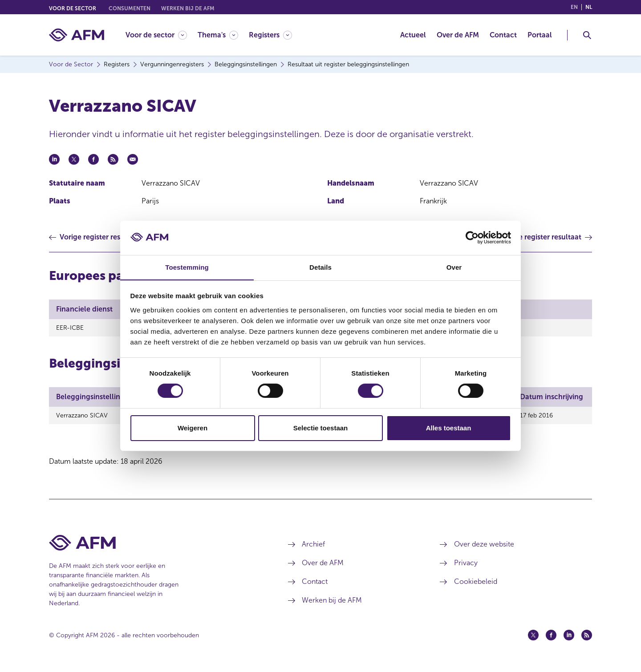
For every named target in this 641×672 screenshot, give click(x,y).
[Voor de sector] (156, 35)
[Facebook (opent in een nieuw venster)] (551, 638)
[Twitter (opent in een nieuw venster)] (533, 638)
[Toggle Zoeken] (587, 35)
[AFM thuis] (77, 35)
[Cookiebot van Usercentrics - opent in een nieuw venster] (472, 238)
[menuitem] (162, 35)
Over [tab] (454, 267)
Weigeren (193, 428)
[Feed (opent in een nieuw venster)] (587, 638)
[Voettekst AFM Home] (155, 545)
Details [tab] (320, 267)
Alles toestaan (449, 428)
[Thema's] (218, 35)
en (574, 7)
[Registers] (270, 35)
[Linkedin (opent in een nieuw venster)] (569, 638)
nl (589, 7)
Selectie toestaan (321, 428)
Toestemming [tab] (187, 267)
